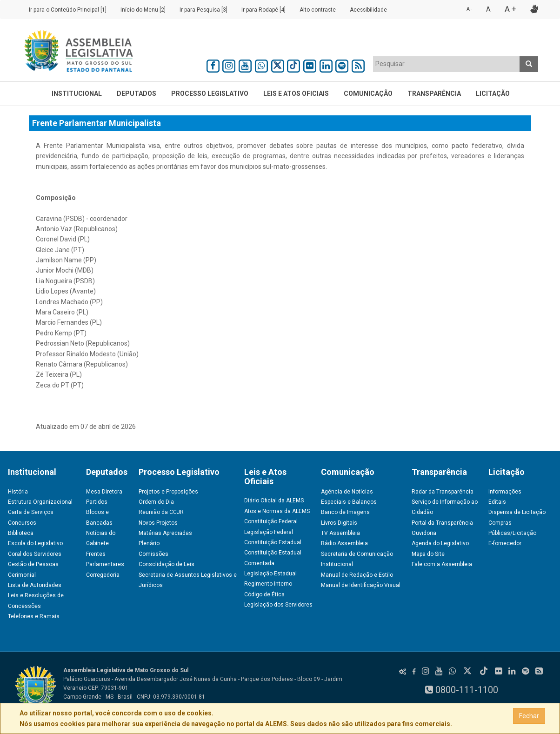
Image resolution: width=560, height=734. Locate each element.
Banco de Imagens (345, 512)
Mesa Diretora (104, 492)
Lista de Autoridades (35, 585)
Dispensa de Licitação (517, 512)
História (18, 492)
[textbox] (447, 64)
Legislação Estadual (270, 574)
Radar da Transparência (443, 492)
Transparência (434, 93)
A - (469, 9)
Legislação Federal (269, 532)
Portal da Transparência (442, 523)
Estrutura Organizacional (40, 502)
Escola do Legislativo (35, 543)
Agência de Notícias (347, 492)
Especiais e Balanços (349, 502)
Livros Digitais (339, 523)
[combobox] (447, 64)
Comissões (153, 554)
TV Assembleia (340, 533)
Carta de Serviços (31, 512)
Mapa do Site (428, 554)
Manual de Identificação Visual (361, 585)
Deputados (137, 93)
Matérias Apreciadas (165, 533)
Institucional (77, 93)
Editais (497, 502)
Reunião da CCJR (161, 512)
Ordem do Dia (156, 502)
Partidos (97, 502)
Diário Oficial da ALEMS (274, 500)
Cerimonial (22, 575)
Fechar (529, 716)
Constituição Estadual (273, 542)
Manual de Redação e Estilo (357, 575)
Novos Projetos (158, 523)
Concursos (22, 523)
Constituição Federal (271, 521)
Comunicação (368, 93)
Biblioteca (21, 533)
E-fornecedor (505, 543)
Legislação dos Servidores (278, 605)
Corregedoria (103, 575)
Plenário (149, 543)
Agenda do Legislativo (440, 543)
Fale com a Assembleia (442, 564)
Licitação (493, 93)
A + (510, 9)
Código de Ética (264, 594)
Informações (505, 492)
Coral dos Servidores (35, 554)
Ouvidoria (424, 533)
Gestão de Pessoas (33, 564)
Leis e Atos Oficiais (296, 93)
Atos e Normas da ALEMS (277, 511)
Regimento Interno (268, 584)
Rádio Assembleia (344, 543)
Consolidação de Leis (167, 564)
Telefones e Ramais (34, 616)
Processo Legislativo (210, 93)
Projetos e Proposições (168, 492)
